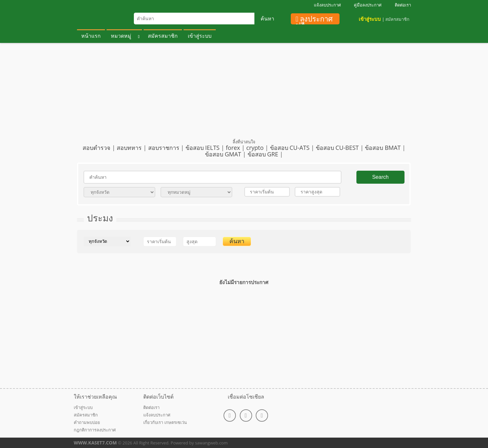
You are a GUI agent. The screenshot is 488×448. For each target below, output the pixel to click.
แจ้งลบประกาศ (327, 5)
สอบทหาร (129, 148)
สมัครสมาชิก (397, 19)
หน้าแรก (91, 36)
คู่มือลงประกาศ (368, 5)
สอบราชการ (164, 148)
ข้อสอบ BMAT (383, 148)
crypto (255, 148)
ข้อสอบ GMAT (223, 154)
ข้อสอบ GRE (263, 154)
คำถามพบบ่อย (87, 422)
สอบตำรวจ (96, 148)
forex (233, 148)
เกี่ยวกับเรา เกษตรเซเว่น (165, 422)
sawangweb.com (211, 443)
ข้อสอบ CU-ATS (290, 148)
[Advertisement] (244, 93)
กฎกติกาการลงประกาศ (95, 430)
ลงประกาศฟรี (314, 20)
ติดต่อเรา (403, 5)
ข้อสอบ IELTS (203, 148)
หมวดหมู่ (121, 36)
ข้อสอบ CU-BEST (337, 148)
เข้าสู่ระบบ (370, 19)
